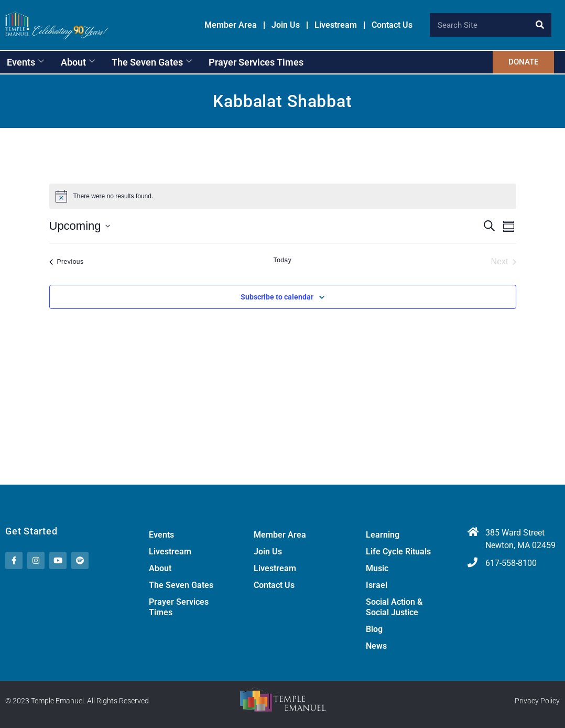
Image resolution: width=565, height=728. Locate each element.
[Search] (540, 25)
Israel (377, 585)
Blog (374, 629)
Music (377, 568)
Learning (383, 535)
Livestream (336, 25)
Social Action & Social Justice (394, 607)
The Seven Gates (152, 62)
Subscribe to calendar (277, 297)
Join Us (286, 25)
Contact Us (392, 25)
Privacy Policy (537, 701)
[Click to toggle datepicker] (80, 226)
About (78, 62)
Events (25, 62)
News (376, 646)
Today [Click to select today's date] (283, 260)
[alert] (283, 196)
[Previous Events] (67, 262)
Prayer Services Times (256, 62)
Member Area (231, 25)
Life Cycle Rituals (398, 552)
